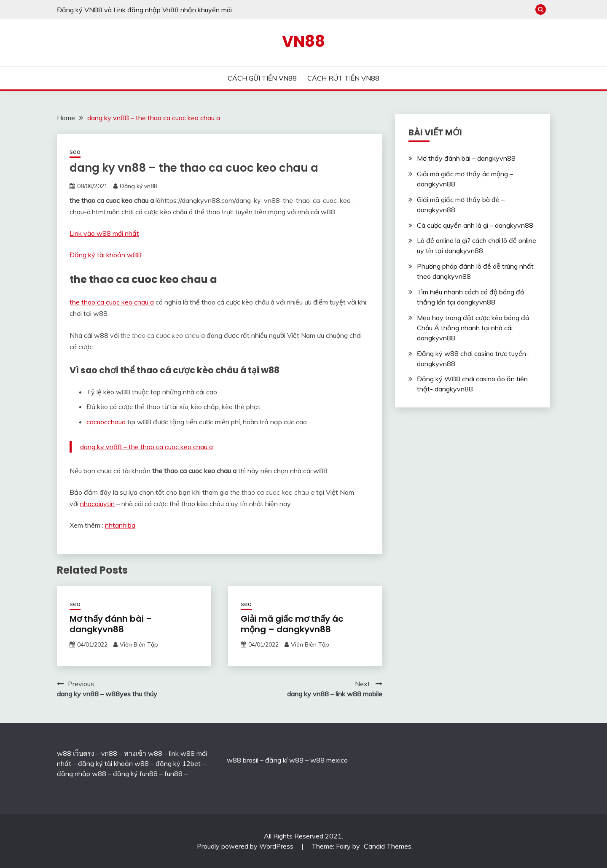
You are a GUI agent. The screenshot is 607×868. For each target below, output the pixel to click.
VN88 (303, 41)
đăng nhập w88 (82, 774)
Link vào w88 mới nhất (104, 233)
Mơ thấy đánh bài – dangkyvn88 (111, 624)
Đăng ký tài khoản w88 (105, 255)
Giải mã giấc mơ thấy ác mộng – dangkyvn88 (292, 624)
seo (75, 152)
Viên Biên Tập (139, 644)
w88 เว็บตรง (76, 753)
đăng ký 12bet (178, 763)
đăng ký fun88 (135, 774)
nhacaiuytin (97, 504)
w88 (234, 760)
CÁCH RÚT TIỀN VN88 (343, 78)
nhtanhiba (120, 525)
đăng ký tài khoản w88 (113, 763)
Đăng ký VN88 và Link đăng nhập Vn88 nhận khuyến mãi (144, 10)
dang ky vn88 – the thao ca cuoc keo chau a (146, 447)
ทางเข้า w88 (143, 753)
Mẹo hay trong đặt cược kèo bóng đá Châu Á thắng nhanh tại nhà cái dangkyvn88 (473, 328)
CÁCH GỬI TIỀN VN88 (262, 78)
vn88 (109, 753)
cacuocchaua (106, 422)
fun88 (173, 774)
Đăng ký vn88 (138, 186)
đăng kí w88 (284, 760)
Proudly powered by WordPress (246, 846)
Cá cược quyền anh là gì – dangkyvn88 (475, 225)
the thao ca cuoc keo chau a (112, 302)
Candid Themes (388, 846)
